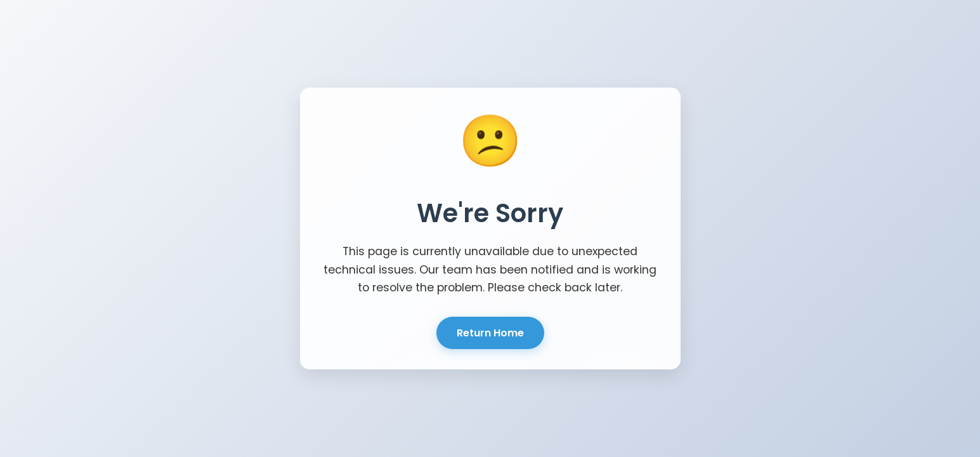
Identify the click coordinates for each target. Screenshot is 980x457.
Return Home (490, 333)
